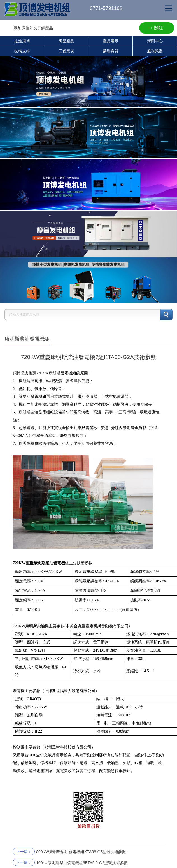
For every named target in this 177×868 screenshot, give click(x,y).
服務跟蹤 (155, 51)
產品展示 (111, 41)
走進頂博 (22, 41)
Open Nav (171, 4)
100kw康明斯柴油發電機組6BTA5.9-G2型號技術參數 (82, 863)
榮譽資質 (111, 51)
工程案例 (66, 51)
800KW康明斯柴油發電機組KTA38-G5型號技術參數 (81, 852)
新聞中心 (155, 41)
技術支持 (22, 51)
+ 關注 (157, 28)
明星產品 (66, 41)
